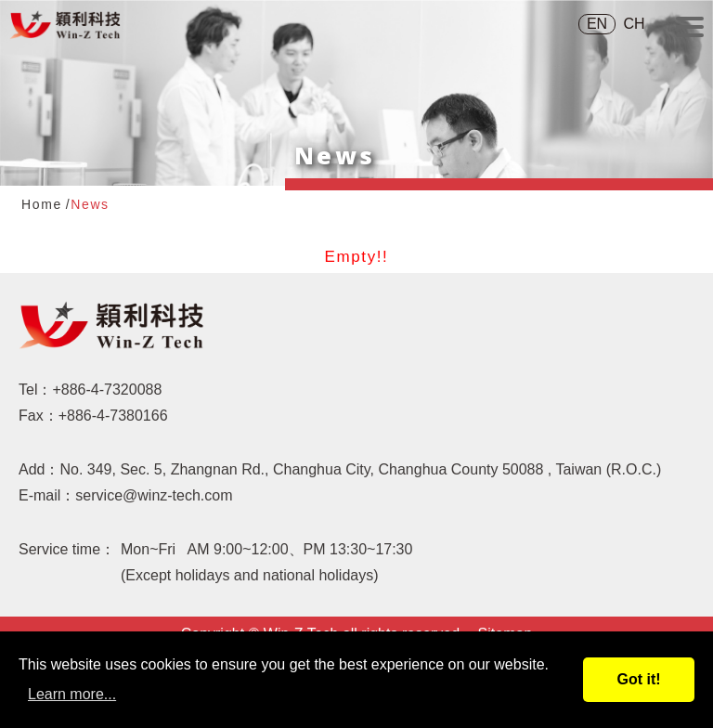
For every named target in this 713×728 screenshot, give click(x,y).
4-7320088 (127, 390)
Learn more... (72, 694)
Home (42, 204)
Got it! (638, 679)
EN (597, 24)
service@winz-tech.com (154, 495)
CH (634, 24)
